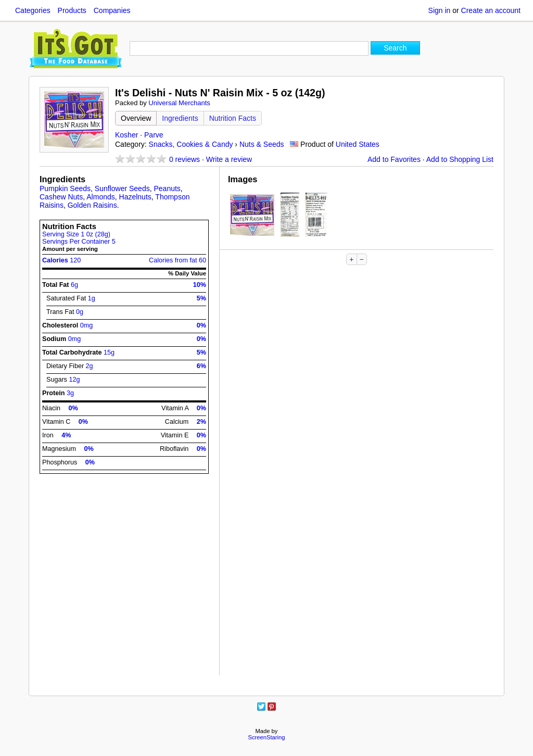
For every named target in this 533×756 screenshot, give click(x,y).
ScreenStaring (267, 737)
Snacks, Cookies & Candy (191, 144)
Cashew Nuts (61, 197)
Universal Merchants (179, 103)
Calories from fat (177, 260)
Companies (112, 10)
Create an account (491, 10)
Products (72, 10)
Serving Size (76, 234)
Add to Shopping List (460, 159)
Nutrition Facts (233, 118)
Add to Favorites (394, 159)
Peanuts (167, 188)
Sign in (440, 10)
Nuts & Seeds (262, 144)
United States (358, 144)
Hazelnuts (135, 197)
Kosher (126, 135)
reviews (185, 159)
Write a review (229, 159)
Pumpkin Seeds (65, 188)
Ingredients (180, 118)
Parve (154, 135)
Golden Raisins (92, 205)
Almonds (100, 197)
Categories (33, 10)
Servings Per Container (79, 242)
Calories (61, 260)
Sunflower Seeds (122, 188)
